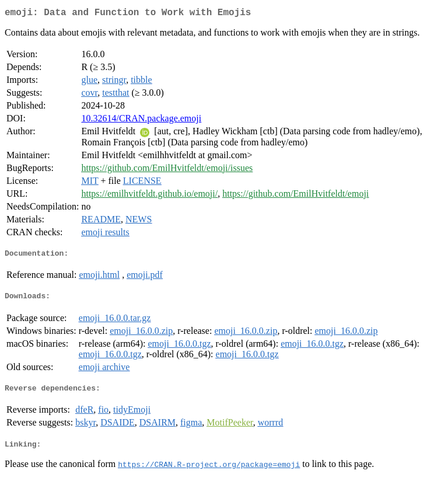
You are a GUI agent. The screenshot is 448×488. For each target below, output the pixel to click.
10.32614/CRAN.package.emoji (141, 121)
